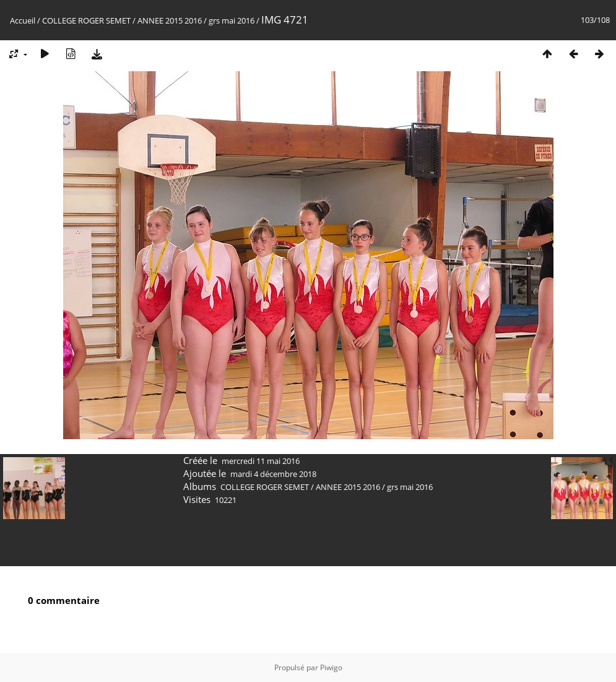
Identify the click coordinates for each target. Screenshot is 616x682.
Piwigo (331, 667)
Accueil (23, 20)
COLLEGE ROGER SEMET (86, 20)
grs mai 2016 (232, 20)
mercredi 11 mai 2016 (261, 461)
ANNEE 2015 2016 (170, 20)
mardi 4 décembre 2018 (273, 474)
